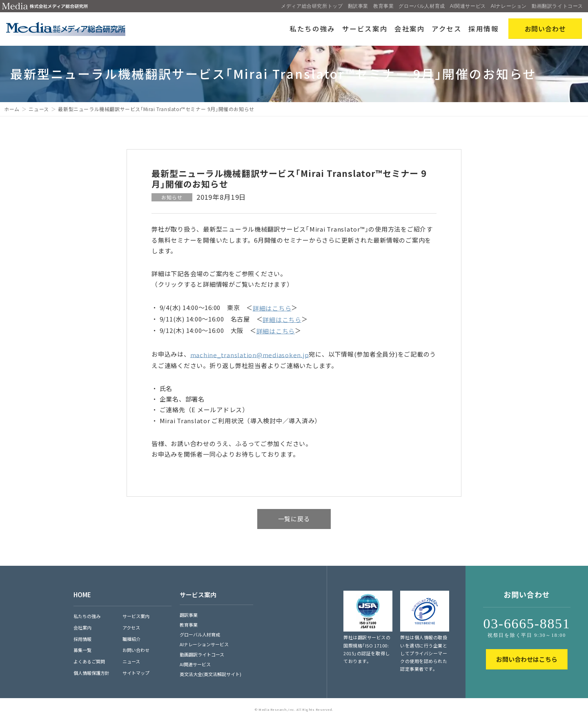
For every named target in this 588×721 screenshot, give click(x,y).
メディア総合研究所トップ (312, 6)
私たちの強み (312, 29)
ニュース (39, 109)
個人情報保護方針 (91, 673)
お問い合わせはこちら (527, 659)
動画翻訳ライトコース (557, 6)
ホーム (12, 109)
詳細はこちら (272, 308)
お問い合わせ (136, 650)
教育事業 (383, 6)
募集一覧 (82, 650)
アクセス (447, 29)
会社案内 (410, 29)
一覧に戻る (294, 519)
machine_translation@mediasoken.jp (250, 354)
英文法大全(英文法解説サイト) (210, 674)
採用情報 (484, 29)
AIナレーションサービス (204, 644)
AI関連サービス (468, 6)
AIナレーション (509, 6)
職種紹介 (131, 639)
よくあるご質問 (89, 661)
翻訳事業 (358, 6)
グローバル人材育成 (422, 6)
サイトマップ (136, 673)
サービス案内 (365, 29)
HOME (82, 595)
